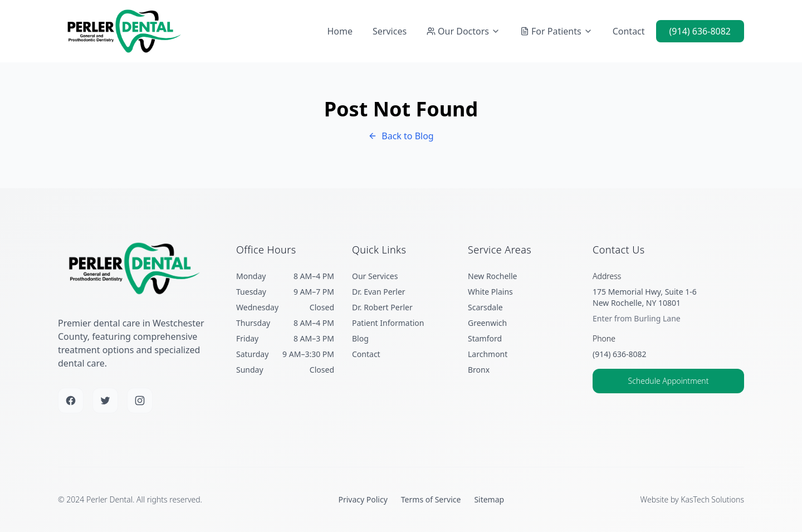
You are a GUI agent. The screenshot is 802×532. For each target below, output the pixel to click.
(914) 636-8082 (700, 31)
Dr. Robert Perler (382, 307)
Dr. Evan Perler (379, 292)
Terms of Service (431, 499)
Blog (360, 338)
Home (340, 31)
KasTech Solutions (712, 499)
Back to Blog (401, 136)
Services (390, 31)
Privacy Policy (363, 499)
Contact (629, 31)
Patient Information (388, 323)
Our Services (375, 276)
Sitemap (489, 499)
